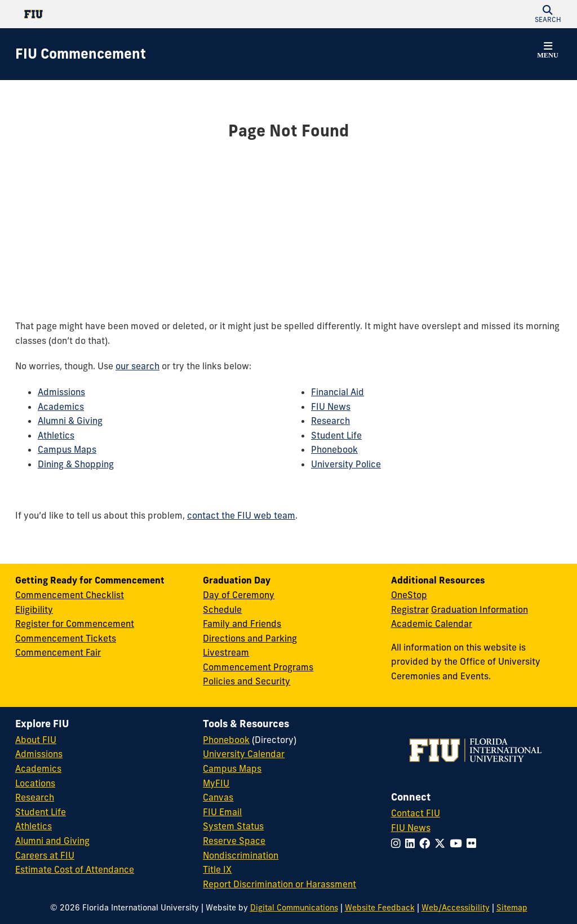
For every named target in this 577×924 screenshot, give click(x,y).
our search (137, 366)
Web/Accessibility (456, 908)
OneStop (409, 595)
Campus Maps (67, 449)
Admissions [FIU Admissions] (39, 754)
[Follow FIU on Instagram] (398, 843)
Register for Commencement (75, 624)
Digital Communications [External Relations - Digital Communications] (294, 908)
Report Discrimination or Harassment (279, 884)
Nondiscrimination (241, 855)
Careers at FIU (45, 855)
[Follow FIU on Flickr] (474, 843)
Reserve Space (234, 841)
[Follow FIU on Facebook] (427, 843)
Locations (35, 783)
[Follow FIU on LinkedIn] (412, 843)
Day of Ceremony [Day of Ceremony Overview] (239, 595)
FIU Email (222, 812)
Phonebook (334, 449)
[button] (548, 14)
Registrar (410, 609)
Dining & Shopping (76, 464)
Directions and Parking (250, 638)
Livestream (226, 652)
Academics (61, 406)
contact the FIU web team (241, 515)
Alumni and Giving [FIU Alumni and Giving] (52, 841)
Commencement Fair (58, 652)
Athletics (56, 435)
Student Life (336, 435)
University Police (346, 464)
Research (330, 421)
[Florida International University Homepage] (152, 14)
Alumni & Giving (70, 421)
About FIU (36, 740)
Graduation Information (480, 609)
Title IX (217, 869)
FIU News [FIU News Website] (411, 828)
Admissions (61, 392)
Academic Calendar (432, 624)
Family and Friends (242, 624)
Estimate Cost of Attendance (75, 869)
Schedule (222, 609)
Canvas (218, 797)
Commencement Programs (258, 667)
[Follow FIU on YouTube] (458, 843)
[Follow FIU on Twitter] (442, 843)
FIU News (331, 406)
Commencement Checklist (70, 595)
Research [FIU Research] (35, 797)
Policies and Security (247, 681)
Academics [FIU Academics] (38, 768)
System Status (233, 826)
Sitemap (512, 908)
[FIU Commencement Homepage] (81, 54)
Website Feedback (380, 908)
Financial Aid (338, 392)
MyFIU (216, 783)
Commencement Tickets (66, 638)
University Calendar (244, 754)
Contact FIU (416, 813)
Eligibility (34, 609)
